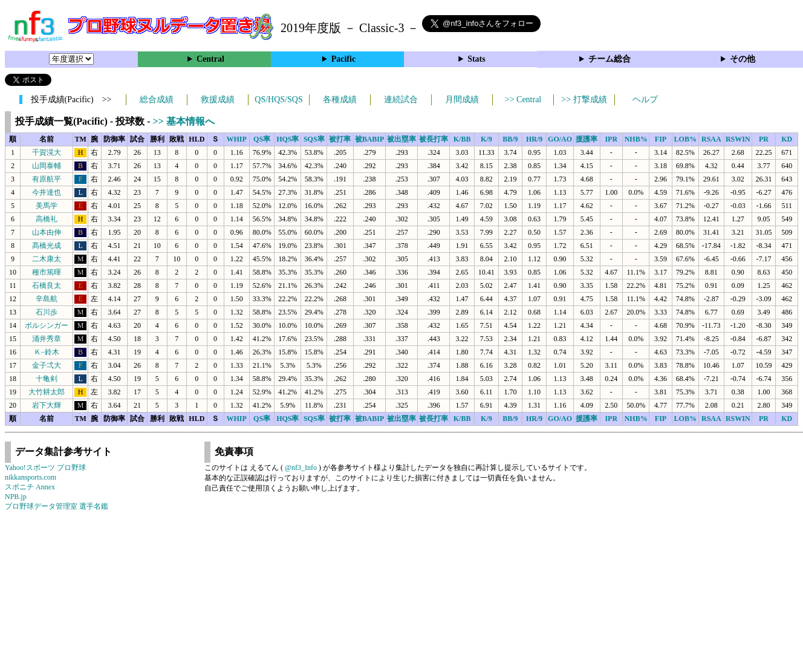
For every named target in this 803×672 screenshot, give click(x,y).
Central (210, 59)
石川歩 (47, 312)
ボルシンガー (47, 325)
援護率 (587, 139)
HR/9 (534, 139)
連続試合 (401, 99)
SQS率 (314, 139)
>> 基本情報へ (184, 121)
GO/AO (560, 139)
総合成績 (157, 99)
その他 (743, 59)
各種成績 (340, 99)
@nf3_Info (301, 468)
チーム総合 (610, 59)
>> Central (523, 99)
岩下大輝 (47, 405)
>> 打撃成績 (584, 99)
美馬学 (47, 206)
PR (764, 139)
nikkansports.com (31, 477)
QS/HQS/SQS (278, 99)
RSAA (711, 139)
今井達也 (47, 192)
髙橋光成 (47, 246)
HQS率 (288, 139)
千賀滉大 (47, 152)
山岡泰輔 (47, 166)
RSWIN (738, 139)
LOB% (685, 139)
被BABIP (370, 139)
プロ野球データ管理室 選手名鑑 (57, 506)
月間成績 (462, 99)
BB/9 (510, 139)
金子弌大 (47, 365)
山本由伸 (47, 232)
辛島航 (47, 299)
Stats (476, 59)
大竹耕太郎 (47, 392)
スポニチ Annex (30, 487)
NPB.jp (16, 497)
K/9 (486, 139)
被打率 (340, 139)
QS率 (262, 139)
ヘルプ (645, 99)
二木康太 (47, 259)
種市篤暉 (47, 272)
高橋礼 (47, 219)
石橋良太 (47, 285)
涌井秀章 (47, 339)
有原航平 (47, 179)
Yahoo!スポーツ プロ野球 (45, 468)
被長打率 (434, 139)
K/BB (462, 139)
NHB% (636, 139)
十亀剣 (47, 379)
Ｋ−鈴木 (47, 352)
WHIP (237, 139)
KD (787, 139)
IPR (611, 139)
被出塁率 (401, 139)
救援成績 (218, 99)
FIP (661, 139)
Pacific (343, 59)
